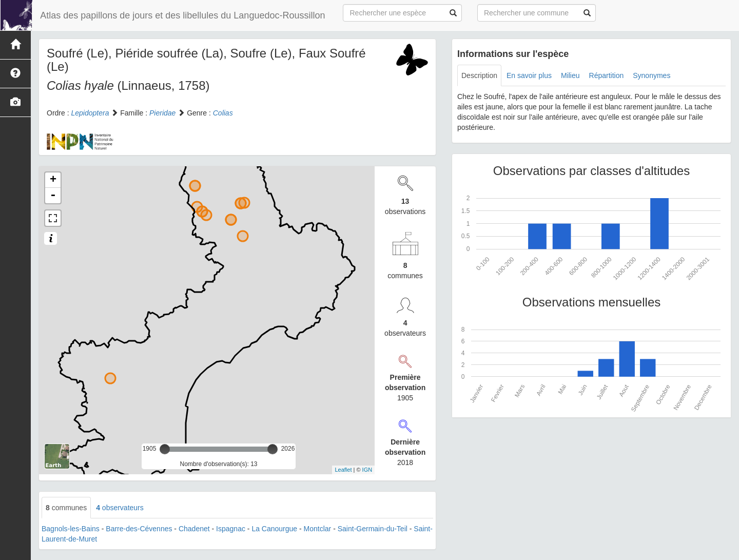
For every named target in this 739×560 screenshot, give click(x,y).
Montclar (318, 529)
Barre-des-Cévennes (139, 529)
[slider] (165, 449)
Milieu (570, 75)
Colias (223, 113)
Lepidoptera (90, 113)
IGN (367, 470)
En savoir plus (529, 75)
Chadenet (194, 529)
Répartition (607, 75)
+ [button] (53, 180)
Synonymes (652, 75)
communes (66, 508)
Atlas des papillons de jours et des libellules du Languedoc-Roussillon (182, 15)
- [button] (53, 196)
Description (479, 75)
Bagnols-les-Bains (71, 529)
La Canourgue (274, 529)
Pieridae (162, 113)
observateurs (120, 508)
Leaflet (343, 470)
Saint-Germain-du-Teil (373, 529)
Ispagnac (231, 529)
